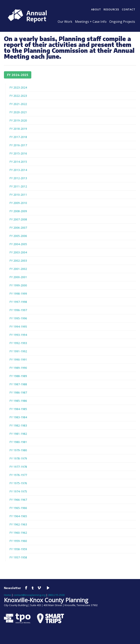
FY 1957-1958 (18, 557)
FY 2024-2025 (18, 75)
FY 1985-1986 (18, 401)
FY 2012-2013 (18, 178)
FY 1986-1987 (18, 392)
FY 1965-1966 (18, 508)
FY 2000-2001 (18, 277)
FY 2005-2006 (18, 236)
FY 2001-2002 (18, 269)
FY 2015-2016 (18, 153)
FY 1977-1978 (18, 467)
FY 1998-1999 (18, 294)
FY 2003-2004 (18, 252)
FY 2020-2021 (18, 112)
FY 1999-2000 (18, 285)
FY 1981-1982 (18, 434)
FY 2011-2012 (18, 186)
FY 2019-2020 (18, 120)
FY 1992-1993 (18, 343)
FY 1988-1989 (18, 376)
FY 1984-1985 (18, 409)
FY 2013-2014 (18, 170)
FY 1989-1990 (18, 368)
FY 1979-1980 (18, 450)
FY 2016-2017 (18, 145)
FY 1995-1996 (18, 318)
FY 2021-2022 (18, 104)
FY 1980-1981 (18, 442)
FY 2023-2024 (18, 87)
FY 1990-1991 (18, 359)
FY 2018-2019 (18, 129)
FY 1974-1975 (18, 491)
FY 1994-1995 (18, 327)
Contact (129, 10)
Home (7, 595)
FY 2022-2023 (18, 96)
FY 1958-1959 (18, 549)
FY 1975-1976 (18, 483)
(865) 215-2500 (56, 595)
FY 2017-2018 (18, 137)
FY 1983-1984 (18, 417)
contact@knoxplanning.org (30, 595)
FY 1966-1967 (18, 500)
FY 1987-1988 (18, 384)
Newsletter (13, 588)
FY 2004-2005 (18, 244)
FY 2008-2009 (18, 211)
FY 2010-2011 (18, 195)
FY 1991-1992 (18, 351)
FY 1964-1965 (18, 516)
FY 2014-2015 (18, 162)
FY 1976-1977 (18, 475)
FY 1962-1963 (18, 524)
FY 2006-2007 (18, 228)
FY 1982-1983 (18, 425)
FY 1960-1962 (18, 533)
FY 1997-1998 (18, 302)
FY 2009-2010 (18, 203)
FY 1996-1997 (18, 310)
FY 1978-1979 (18, 458)
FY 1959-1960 (18, 541)
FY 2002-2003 (18, 261)
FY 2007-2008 (18, 219)
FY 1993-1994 (18, 335)
